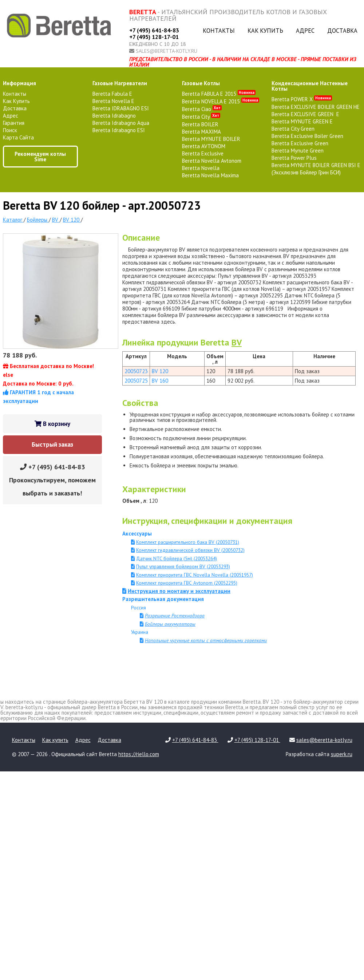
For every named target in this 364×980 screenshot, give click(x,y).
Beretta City (201, 117)
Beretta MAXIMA (201, 132)
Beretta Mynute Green (298, 151)
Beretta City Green (293, 129)
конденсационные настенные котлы (310, 86)
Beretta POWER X (302, 99)
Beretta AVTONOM (204, 146)
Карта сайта (18, 137)
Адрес (305, 31)
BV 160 (160, 381)
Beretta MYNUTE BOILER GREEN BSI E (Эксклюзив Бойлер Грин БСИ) (316, 169)
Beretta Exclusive (203, 153)
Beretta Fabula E (112, 94)
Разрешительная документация (163, 599)
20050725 (136, 381)
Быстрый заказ (52, 444)
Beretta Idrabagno (114, 116)
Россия (139, 608)
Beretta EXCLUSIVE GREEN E (305, 114)
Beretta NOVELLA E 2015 (221, 101)
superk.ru (342, 754)
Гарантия (14, 123)
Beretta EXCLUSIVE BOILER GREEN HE (316, 107)
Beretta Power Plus (294, 158)
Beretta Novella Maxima (210, 175)
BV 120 (160, 371)
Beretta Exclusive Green (300, 143)
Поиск (10, 130)
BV (237, 342)
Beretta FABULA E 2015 (219, 94)
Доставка (342, 31)
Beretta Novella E (113, 101)
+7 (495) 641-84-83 (154, 30)
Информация (19, 83)
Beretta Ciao (202, 109)
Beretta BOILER (200, 124)
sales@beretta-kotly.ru (167, 51)
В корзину (52, 424)
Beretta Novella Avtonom (212, 161)
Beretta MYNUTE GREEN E (302, 121)
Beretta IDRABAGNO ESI (121, 108)
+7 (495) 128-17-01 (154, 37)
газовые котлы (201, 83)
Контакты (219, 31)
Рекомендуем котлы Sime (40, 157)
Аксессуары (137, 534)
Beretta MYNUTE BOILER (211, 139)
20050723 (136, 371)
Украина (140, 632)
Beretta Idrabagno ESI (119, 130)
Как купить (265, 31)
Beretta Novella (201, 168)
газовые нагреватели (120, 83)
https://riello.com (139, 754)
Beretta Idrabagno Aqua (121, 123)
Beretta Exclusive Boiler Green (307, 136)
